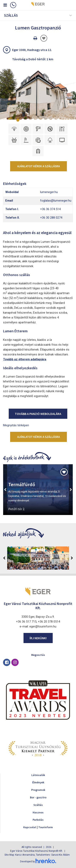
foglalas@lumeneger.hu (56, 201)
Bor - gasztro (38, 797)
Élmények (38, 782)
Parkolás (38, 820)
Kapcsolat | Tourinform (38, 827)
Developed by (38, 862)
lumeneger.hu (49, 192)
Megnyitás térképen (16, 425)
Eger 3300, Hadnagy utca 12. (32, 50)
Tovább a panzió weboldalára (38, 414)
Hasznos (38, 812)
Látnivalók (38, 775)
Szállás (38, 805)
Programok (38, 790)
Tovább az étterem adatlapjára (25, 359)
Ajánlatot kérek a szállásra (39, 166)
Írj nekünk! (38, 638)
